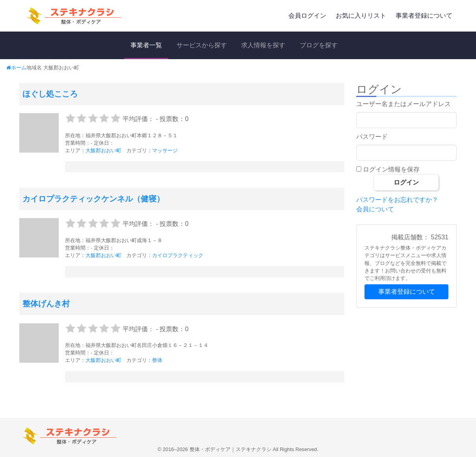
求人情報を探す (263, 45)
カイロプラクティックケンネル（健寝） (93, 199)
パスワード (372, 137)
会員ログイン (307, 16)
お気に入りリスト (361, 16)
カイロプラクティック (178, 255)
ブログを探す (319, 45)
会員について (375, 209)
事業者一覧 (146, 45)
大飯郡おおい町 (103, 150)
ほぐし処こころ (50, 94)
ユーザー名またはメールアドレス (403, 104)
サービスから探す (202, 45)
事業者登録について (424, 16)
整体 (157, 360)
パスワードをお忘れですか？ (397, 200)
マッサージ (165, 150)
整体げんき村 (46, 304)
